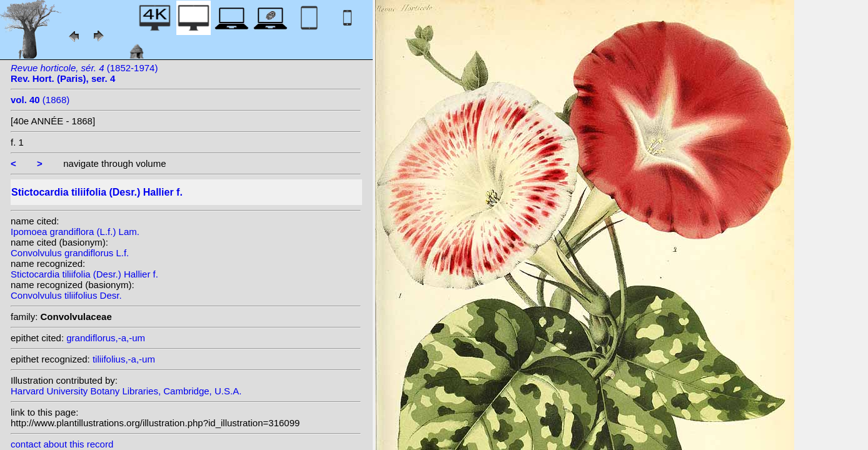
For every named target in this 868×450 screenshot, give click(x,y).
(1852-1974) (84, 73)
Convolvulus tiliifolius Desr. (66, 295)
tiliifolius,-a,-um (124, 359)
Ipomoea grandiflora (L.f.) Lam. (75, 232)
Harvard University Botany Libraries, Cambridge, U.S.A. (126, 391)
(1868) (40, 100)
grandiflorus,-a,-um (106, 338)
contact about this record (62, 444)
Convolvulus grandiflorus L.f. (70, 253)
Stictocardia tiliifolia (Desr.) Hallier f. (84, 274)
